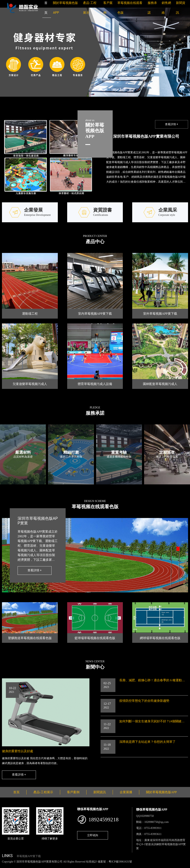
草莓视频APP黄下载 (29, 856)
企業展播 (126, 792)
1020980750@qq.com (157, 822)
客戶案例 (73, 792)
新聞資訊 (100, 792)
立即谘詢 (93, 835)
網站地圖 (6, 866)
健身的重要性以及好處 (18, 751)
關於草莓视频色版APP (161, 792)
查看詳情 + (172, 124)
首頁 (16, 792)
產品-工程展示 (43, 792)
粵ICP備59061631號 (120, 862)
